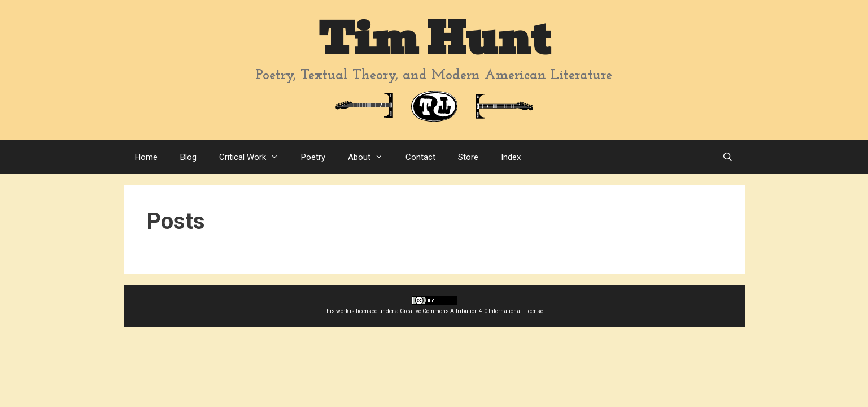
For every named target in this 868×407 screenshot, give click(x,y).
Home (146, 157)
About (371, 157)
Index (511, 157)
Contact (420, 157)
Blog (188, 157)
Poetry (313, 157)
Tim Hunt (434, 39)
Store (468, 157)
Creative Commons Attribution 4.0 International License (472, 311)
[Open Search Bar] (728, 157)
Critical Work (254, 157)
